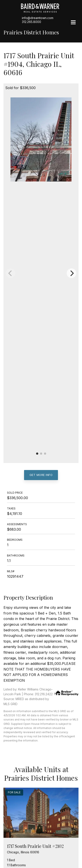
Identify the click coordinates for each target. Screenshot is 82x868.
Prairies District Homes (31, 32)
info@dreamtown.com (38, 18)
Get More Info (41, 475)
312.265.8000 (31, 22)
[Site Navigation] (73, 23)
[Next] (72, 273)
